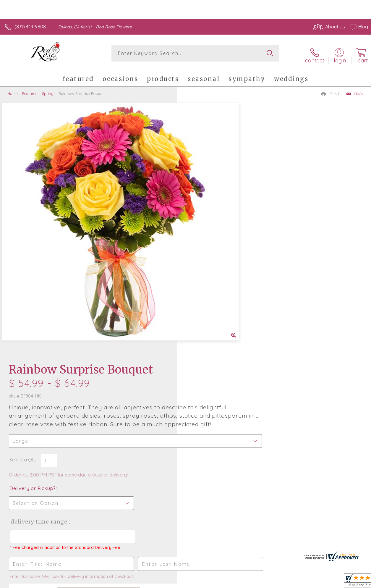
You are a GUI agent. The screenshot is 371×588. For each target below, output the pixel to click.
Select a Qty (200, 204)
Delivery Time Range (215, 266)
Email (355, 91)
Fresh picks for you (185, 405)
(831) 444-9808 (30, 27)
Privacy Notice (268, 582)
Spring (48, 90)
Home (13, 90)
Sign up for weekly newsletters (185, 437)
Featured (30, 90)
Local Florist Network (310, 582)
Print (331, 91)
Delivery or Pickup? (209, 233)
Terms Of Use (233, 582)
